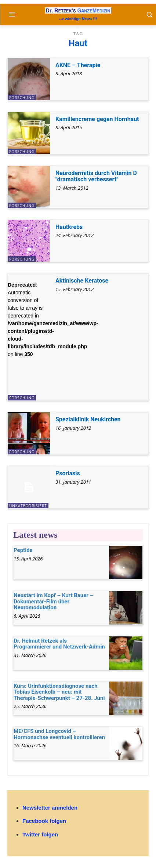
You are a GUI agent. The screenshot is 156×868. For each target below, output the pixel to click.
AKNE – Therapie (78, 65)
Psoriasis (68, 473)
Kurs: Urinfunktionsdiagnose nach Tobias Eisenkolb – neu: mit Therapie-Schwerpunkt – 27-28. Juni (59, 692)
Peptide (23, 550)
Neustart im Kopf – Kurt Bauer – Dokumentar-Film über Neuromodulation (53, 601)
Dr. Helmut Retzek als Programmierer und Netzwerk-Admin (59, 644)
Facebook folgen (44, 821)
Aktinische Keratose (82, 281)
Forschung (22, 98)
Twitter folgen (40, 834)
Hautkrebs (69, 227)
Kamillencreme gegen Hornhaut (97, 119)
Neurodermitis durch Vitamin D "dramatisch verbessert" (96, 176)
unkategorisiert (28, 506)
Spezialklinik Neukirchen (88, 419)
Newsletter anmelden (50, 808)
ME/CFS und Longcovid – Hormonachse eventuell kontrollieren (59, 734)
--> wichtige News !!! (78, 19)
